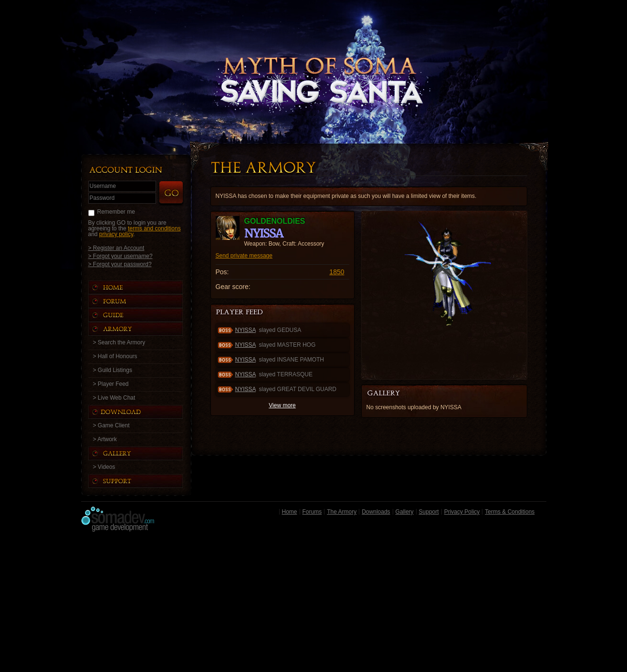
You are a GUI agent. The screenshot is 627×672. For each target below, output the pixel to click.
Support (429, 512)
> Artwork (105, 439)
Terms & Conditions (510, 512)
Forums (312, 512)
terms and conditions (154, 228)
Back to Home (313, 60)
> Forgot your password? (120, 264)
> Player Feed (111, 384)
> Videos (104, 467)
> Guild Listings (113, 370)
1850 (337, 272)
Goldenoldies (275, 221)
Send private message (244, 256)
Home (290, 512)
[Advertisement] (314, 604)
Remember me (116, 212)
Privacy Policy (462, 512)
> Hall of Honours (115, 356)
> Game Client (111, 425)
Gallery (405, 512)
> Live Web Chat (114, 398)
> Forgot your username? (120, 256)
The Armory (342, 512)
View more (282, 405)
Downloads (376, 512)
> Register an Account (116, 248)
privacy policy (116, 234)
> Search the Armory (119, 342)
